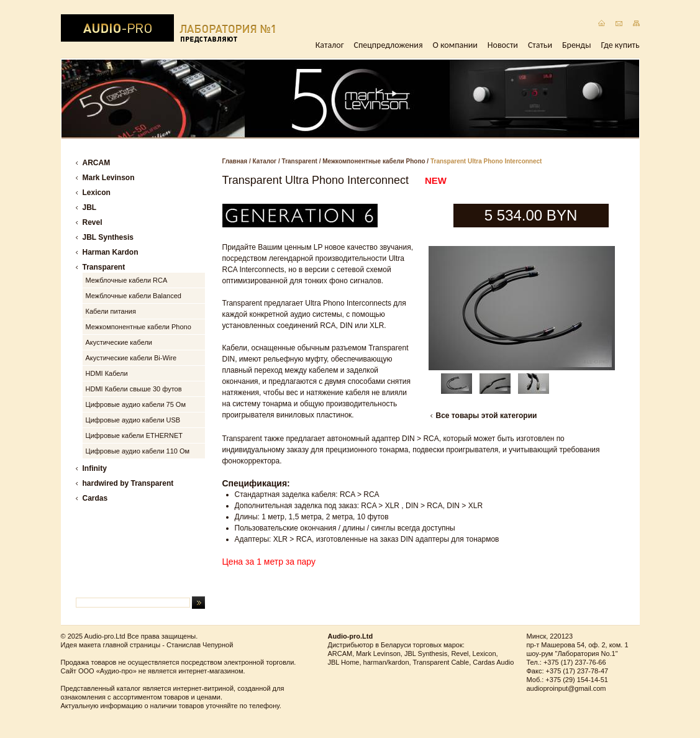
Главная (235, 161)
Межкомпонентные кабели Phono (374, 161)
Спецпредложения (389, 45)
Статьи (540, 45)
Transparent (300, 161)
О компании (455, 45)
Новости (503, 45)
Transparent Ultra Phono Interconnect (486, 161)
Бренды (576, 45)
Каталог (330, 45)
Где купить (620, 45)
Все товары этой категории (487, 416)
